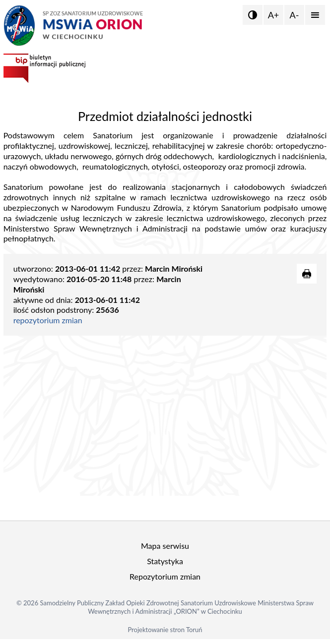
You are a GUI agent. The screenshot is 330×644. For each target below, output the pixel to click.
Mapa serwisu (165, 546)
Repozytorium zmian (165, 576)
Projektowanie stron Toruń (165, 630)
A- (295, 15)
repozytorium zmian (48, 320)
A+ (274, 15)
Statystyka (165, 561)
